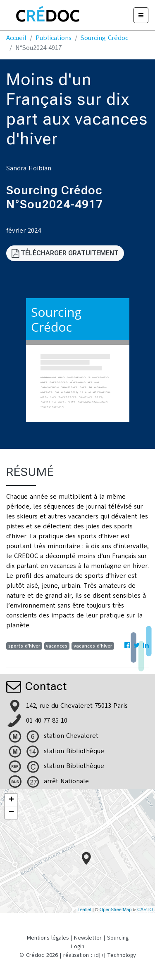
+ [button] (11, 800)
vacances (57, 646)
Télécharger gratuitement (65, 253)
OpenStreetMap (116, 909)
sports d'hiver (24, 646)
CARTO (145, 909)
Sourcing (118, 938)
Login (78, 946)
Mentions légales (48, 938)
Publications (54, 38)
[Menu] (141, 15)
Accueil (16, 38)
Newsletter (88, 938)
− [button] (11, 813)
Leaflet (85, 909)
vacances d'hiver (93, 646)
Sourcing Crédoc (104, 38)
